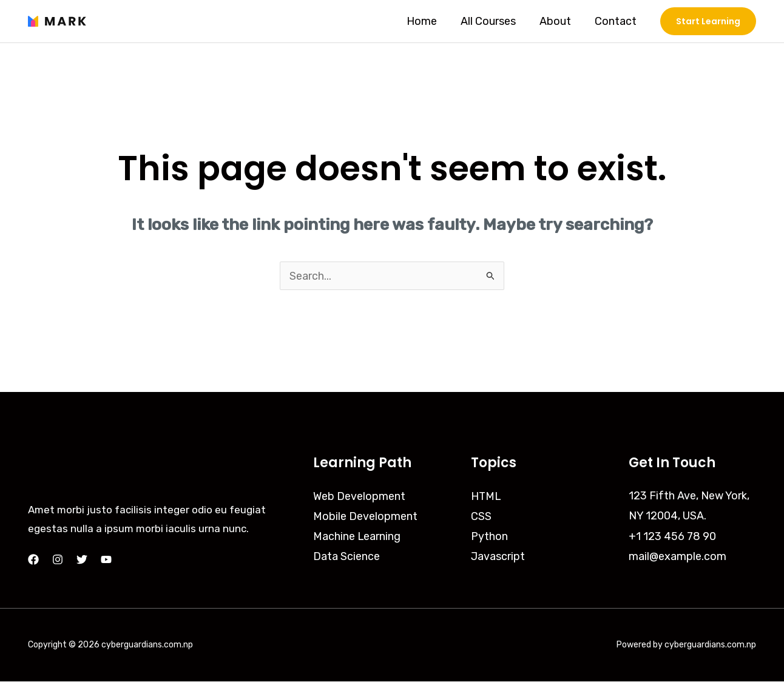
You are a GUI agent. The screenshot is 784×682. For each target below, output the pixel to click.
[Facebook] (33, 560)
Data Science (346, 557)
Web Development (359, 496)
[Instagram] (58, 560)
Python (489, 537)
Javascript (498, 557)
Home (428, 21)
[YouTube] (106, 560)
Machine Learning (357, 537)
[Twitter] (82, 560)
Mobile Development (365, 516)
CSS (481, 516)
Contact (616, 21)
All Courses (492, 21)
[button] (708, 21)
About (558, 21)
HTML (486, 496)
